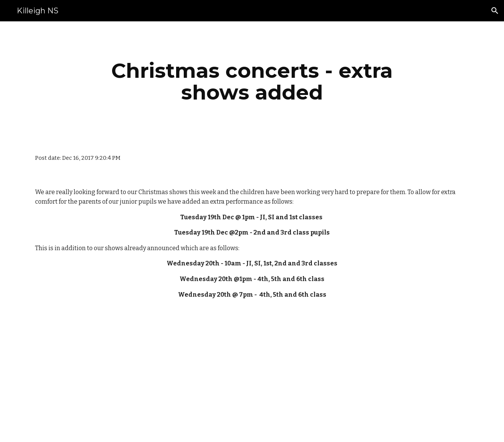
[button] (495, 11)
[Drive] (214, 364)
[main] (252, 81)
